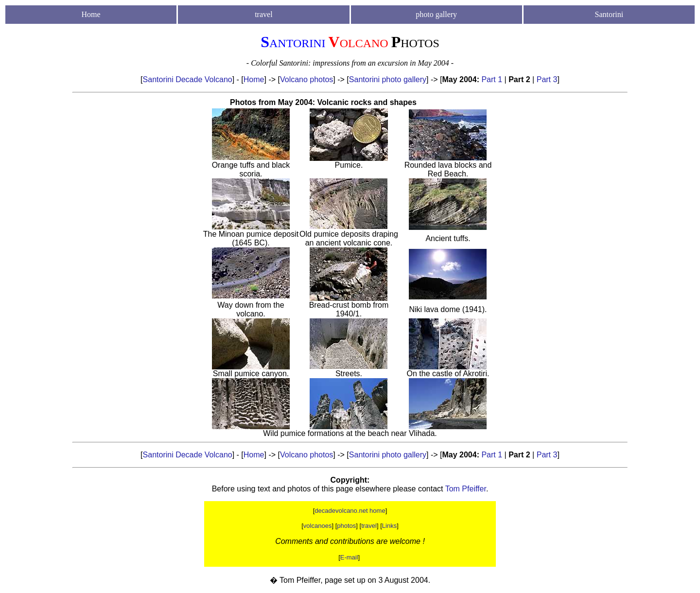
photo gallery (436, 14)
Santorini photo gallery (388, 79)
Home (91, 14)
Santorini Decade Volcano (188, 79)
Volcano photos (306, 79)
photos (346, 526)
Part (545, 79)
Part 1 (492, 79)
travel (369, 526)
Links (389, 526)
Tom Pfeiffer (466, 489)
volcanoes (318, 526)
